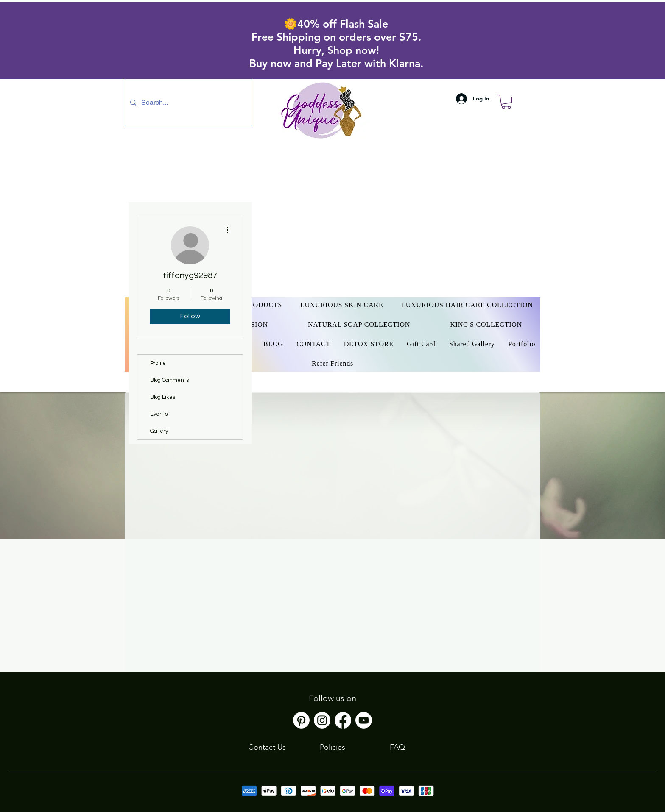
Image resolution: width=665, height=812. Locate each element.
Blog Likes (163, 397)
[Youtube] (364, 720)
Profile (158, 363)
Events (159, 414)
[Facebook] (343, 720)
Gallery (159, 431)
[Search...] (188, 103)
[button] (506, 102)
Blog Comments (169, 380)
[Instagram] (322, 720)
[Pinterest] (301, 720)
